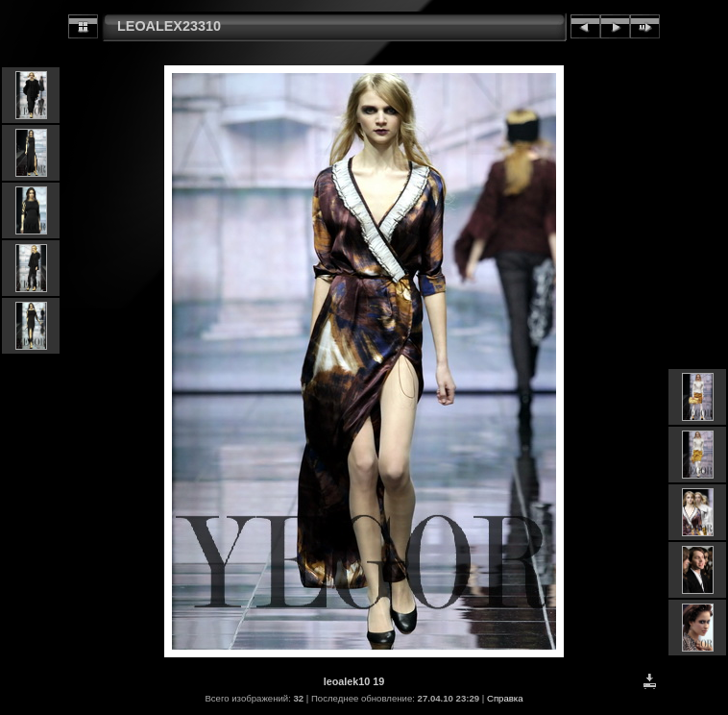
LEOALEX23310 (169, 26)
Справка (505, 698)
